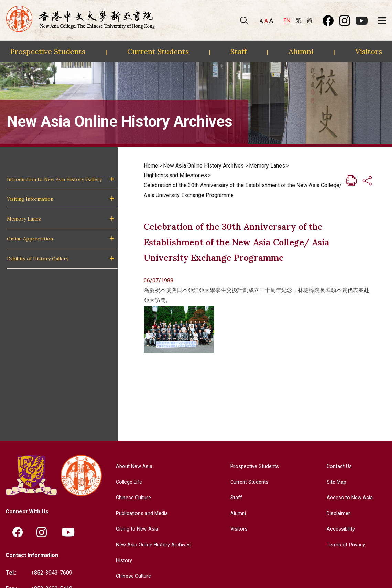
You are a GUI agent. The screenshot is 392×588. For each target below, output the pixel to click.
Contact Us (338, 466)
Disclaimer (337, 513)
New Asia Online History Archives (203, 166)
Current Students (158, 51)
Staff (238, 51)
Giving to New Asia (135, 529)
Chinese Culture (132, 497)
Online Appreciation (30, 239)
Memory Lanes (24, 219)
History (122, 560)
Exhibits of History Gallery (38, 259)
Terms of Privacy (345, 544)
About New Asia (132, 466)
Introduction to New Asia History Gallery (54, 179)
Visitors (369, 51)
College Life (128, 482)
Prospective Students (48, 51)
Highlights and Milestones (175, 175)
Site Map (335, 482)
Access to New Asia (349, 497)
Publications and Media (141, 513)
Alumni (301, 51)
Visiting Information (30, 199)
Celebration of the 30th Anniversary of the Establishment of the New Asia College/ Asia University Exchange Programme (243, 190)
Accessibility (340, 529)
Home (151, 166)
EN (287, 20)
